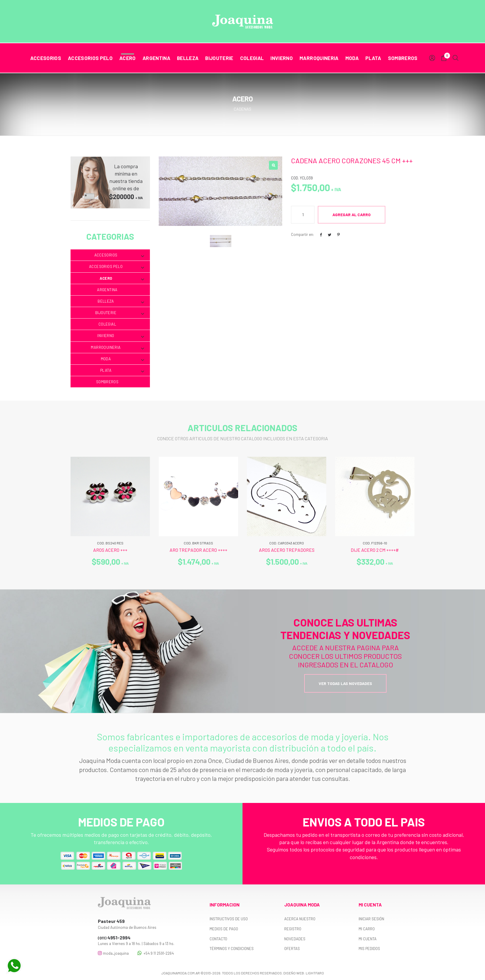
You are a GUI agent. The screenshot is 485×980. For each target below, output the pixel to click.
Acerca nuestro (300, 919)
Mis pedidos (369, 949)
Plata (373, 58)
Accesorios (46, 58)
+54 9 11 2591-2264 (156, 953)
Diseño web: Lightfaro (304, 973)
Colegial (252, 58)
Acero (128, 58)
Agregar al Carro (352, 215)
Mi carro (367, 929)
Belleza (188, 58)
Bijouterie (219, 58)
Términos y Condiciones (232, 949)
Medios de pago (224, 929)
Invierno (282, 58)
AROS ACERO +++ (110, 550)
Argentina (156, 58)
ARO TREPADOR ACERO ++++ (198, 550)
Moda (352, 58)
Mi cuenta (368, 939)
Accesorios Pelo (90, 58)
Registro (293, 929)
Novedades (295, 939)
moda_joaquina (113, 953)
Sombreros (403, 58)
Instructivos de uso (229, 919)
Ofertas (292, 949)
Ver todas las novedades (345, 683)
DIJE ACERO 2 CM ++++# (375, 550)
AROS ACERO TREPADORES (287, 550)
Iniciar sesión (371, 919)
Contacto (218, 939)
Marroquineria (319, 58)
